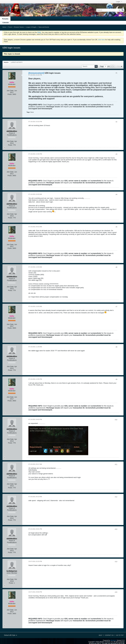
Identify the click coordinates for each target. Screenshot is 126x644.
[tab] (6, 62)
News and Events (44, 27)
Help (100, 635)
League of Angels (31, 27)
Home (4, 27)
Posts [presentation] (6, 62)
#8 (116, 347)
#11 (116, 464)
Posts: (10, 94)
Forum (10, 27)
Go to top (120, 635)
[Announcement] (36, 73)
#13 (116, 529)
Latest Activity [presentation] (17, 62)
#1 (116, 73)
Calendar (6, 23)
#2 (116, 122)
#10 (116, 420)
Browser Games (19, 27)
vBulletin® (113, 640)
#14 (116, 562)
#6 (116, 267)
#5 (116, 227)
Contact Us (109, 635)
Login (119, 2)
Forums (5, 19)
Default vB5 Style (11, 635)
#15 (116, 592)
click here (101, 40)
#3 (116, 154)
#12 (116, 497)
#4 (116, 195)
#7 (116, 307)
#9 (116, 379)
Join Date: (10, 91)
